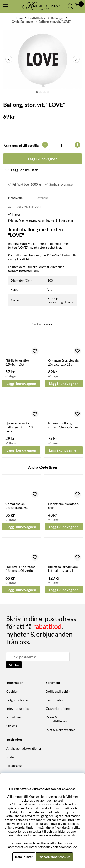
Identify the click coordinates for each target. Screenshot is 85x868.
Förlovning (55, 302)
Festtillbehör (37, 18)
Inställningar (24, 857)
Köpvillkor (14, 717)
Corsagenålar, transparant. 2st (17, 506)
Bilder (11, 757)
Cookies (12, 691)
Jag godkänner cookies (54, 857)
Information (16, 198)
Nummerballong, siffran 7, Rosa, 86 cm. (63, 425)
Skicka (14, 665)
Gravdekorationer (58, 709)
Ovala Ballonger (22, 22)
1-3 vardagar (64, 220)
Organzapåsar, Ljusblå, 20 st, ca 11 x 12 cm (64, 362)
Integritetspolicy (18, 709)
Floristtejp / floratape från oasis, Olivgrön (20, 569)
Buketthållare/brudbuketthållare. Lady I (63, 569)
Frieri (69, 302)
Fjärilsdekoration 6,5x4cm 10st (18, 362)
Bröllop (53, 298)
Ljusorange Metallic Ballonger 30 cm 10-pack (20, 427)
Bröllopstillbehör (58, 691)
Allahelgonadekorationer (24, 748)
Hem (19, 18)
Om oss (12, 726)
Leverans (42, 198)
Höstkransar (15, 766)
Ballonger (57, 18)
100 (50, 280)
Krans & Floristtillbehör (57, 719)
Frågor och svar (17, 700)
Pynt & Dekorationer (60, 730)
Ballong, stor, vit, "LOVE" (55, 22)
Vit (50, 289)
